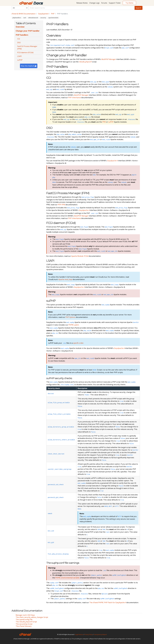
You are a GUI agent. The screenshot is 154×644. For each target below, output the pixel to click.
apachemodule (53, 18)
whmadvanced (33, 18)
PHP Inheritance (75, 98)
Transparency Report (100, 634)
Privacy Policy (88, 634)
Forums (104, 3)
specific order (78, 343)
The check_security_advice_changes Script (32, 617)
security (43, 18)
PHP (53, 14)
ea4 (25, 18)
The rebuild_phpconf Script (26, 622)
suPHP (111, 122)
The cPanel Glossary (24, 626)
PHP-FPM (61, 205)
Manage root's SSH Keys (25, 615)
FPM (104, 122)
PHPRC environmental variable (67, 578)
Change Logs (94, 3)
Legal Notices (79, 634)
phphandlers (17, 18)
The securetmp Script (24, 624)
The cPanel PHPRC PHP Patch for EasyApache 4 (108, 602)
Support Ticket (115, 3)
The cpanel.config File (24, 620)
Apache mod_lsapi (65, 279)
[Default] (82, 8)
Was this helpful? (29, 66)
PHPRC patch (74, 325)
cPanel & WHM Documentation (24, 14)
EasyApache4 (43, 14)
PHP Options (71, 317)
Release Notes (82, 3)
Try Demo (129, 3)
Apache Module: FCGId (80, 256)
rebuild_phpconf (85, 62)
